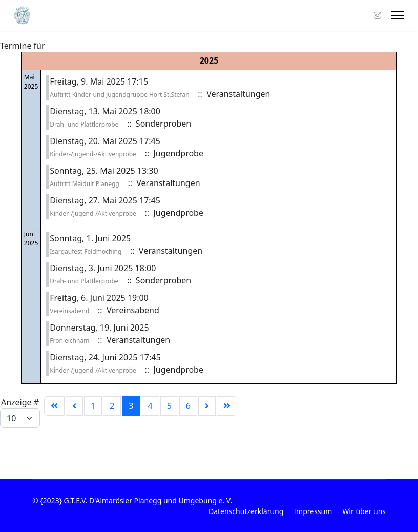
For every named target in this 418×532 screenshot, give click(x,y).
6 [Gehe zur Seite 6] (188, 406)
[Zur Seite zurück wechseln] (74, 406)
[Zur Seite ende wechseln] (227, 406)
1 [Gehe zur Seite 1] (93, 406)
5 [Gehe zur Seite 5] (169, 406)
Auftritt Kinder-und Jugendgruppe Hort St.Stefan (119, 95)
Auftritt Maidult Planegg (84, 184)
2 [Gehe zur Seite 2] (112, 406)
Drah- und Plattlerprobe (84, 124)
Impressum (313, 511)
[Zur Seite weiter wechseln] (207, 406)
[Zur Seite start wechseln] (54, 406)
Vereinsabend (69, 311)
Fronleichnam (69, 341)
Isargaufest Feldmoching (86, 251)
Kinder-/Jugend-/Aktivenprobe (93, 154)
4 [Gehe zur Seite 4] (150, 406)
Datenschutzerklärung (246, 511)
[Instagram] (378, 15)
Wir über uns (364, 511)
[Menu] (398, 15)
